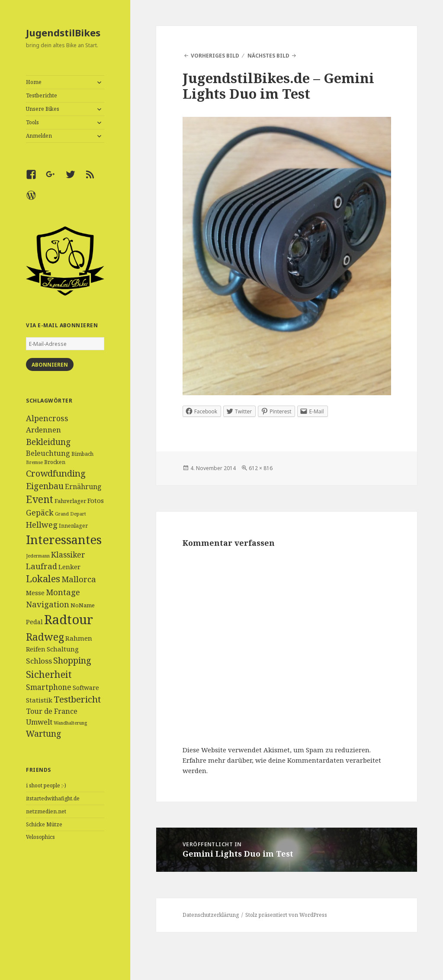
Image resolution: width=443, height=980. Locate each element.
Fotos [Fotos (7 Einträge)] (96, 500)
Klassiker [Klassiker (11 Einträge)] (68, 554)
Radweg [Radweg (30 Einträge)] (45, 637)
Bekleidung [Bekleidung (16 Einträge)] (48, 442)
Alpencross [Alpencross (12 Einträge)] (47, 418)
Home (34, 82)
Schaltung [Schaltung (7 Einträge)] (63, 649)
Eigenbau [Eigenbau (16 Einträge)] (45, 486)
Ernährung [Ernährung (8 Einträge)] (83, 487)
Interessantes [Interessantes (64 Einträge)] (64, 539)
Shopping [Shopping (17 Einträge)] (72, 660)
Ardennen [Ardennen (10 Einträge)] (43, 430)
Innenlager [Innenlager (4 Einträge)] (73, 526)
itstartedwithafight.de (53, 798)
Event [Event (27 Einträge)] (40, 499)
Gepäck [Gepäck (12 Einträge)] (40, 513)
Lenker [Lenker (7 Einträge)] (69, 567)
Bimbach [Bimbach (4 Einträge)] (82, 454)
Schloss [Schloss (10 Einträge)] (39, 661)
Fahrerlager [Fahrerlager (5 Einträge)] (70, 501)
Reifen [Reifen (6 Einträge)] (36, 649)
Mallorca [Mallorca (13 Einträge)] (79, 579)
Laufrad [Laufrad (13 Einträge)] (42, 566)
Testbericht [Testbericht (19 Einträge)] (77, 699)
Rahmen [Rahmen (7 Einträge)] (79, 638)
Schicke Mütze (44, 824)
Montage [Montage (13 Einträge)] (63, 592)
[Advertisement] (65, 922)
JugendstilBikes (63, 32)
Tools (32, 122)
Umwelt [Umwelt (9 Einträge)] (39, 722)
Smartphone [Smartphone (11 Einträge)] (49, 687)
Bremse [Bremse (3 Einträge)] (34, 462)
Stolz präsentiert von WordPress (286, 915)
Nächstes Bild (268, 56)
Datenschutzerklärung (211, 915)
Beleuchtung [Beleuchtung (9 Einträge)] (48, 453)
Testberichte (42, 95)
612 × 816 (261, 468)
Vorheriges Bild (215, 56)
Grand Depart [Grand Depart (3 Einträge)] (71, 514)
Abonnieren (50, 365)
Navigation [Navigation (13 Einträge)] (48, 604)
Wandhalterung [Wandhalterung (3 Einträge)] (70, 723)
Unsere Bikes (43, 109)
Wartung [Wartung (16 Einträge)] (44, 733)
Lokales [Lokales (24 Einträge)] (43, 579)
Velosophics (40, 837)
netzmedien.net (46, 811)
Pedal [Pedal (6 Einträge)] (34, 622)
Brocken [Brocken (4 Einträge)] (55, 462)
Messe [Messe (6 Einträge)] (35, 593)
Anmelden (39, 136)
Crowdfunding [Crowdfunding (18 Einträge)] (56, 473)
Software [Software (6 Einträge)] (86, 688)
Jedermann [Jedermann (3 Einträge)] (38, 556)
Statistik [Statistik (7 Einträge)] (39, 700)
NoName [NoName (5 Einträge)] (83, 605)
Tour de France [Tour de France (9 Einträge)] (52, 711)
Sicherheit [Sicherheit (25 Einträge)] (49, 674)
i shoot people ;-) (46, 785)
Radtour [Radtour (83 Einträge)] (69, 619)
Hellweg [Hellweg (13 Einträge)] (42, 524)
